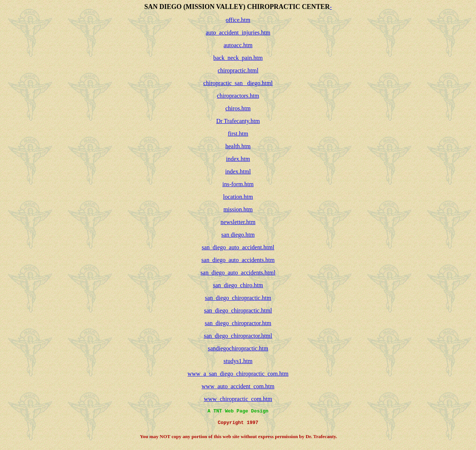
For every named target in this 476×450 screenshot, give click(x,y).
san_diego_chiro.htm (238, 285)
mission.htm (238, 209)
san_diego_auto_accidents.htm (238, 260)
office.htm (238, 20)
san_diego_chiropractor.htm (238, 323)
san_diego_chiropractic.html (238, 310)
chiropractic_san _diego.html (238, 83)
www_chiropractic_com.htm (238, 399)
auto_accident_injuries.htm (238, 33)
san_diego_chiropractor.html (238, 336)
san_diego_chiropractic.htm (238, 298)
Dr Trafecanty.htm (238, 121)
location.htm (238, 197)
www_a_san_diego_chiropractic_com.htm (238, 374)
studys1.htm (238, 361)
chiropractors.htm (238, 96)
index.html (238, 171)
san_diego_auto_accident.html (238, 247)
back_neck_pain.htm (238, 58)
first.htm (238, 134)
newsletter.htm (238, 222)
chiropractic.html (238, 70)
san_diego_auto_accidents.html (238, 273)
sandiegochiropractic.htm (238, 348)
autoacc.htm (238, 45)
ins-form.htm (238, 184)
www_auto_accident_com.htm (238, 386)
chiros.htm (238, 108)
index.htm (238, 159)
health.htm (238, 146)
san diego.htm (238, 235)
